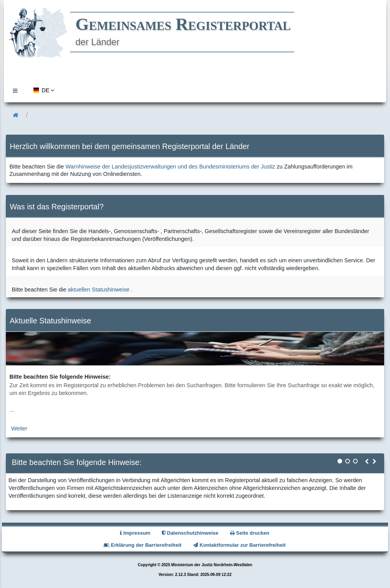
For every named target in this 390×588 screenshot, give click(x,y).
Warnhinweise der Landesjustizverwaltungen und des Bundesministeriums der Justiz (170, 167)
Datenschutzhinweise (190, 533)
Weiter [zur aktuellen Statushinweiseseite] (19, 428)
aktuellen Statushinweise (98, 290)
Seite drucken (250, 533)
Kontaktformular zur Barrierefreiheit (239, 545)
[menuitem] (17, 90)
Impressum (135, 533)
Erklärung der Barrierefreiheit (142, 545)
